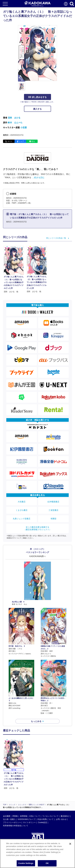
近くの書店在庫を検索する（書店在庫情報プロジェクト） (37, 528)
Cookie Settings (26, 864)
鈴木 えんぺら (15, 123)
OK (47, 864)
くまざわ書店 (22, 510)
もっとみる (36, 721)
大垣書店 (22, 502)
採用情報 (24, 816)
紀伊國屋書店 (53, 502)
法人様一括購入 (9, 819)
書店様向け (65, 816)
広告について (35, 816)
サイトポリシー (29, 822)
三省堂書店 (53, 510)
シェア (22, 141)
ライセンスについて (50, 816)
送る (33, 141)
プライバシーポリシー (12, 822)
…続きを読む (38, 177)
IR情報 (15, 816)
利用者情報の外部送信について (16, 826)
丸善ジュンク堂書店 (22, 519)
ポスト (10, 141)
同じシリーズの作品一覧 (56, 238)
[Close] (70, 844)
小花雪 (24, 128)
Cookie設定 (43, 822)
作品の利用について (45, 819)
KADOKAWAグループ (26, 819)
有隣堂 (53, 519)
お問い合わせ (61, 819)
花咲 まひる (14, 118)
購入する (37, 109)
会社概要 (7, 816)
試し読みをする (37, 97)
